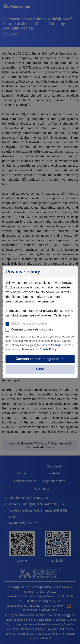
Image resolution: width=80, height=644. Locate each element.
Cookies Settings (51, 345)
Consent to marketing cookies (40, 359)
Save (40, 369)
